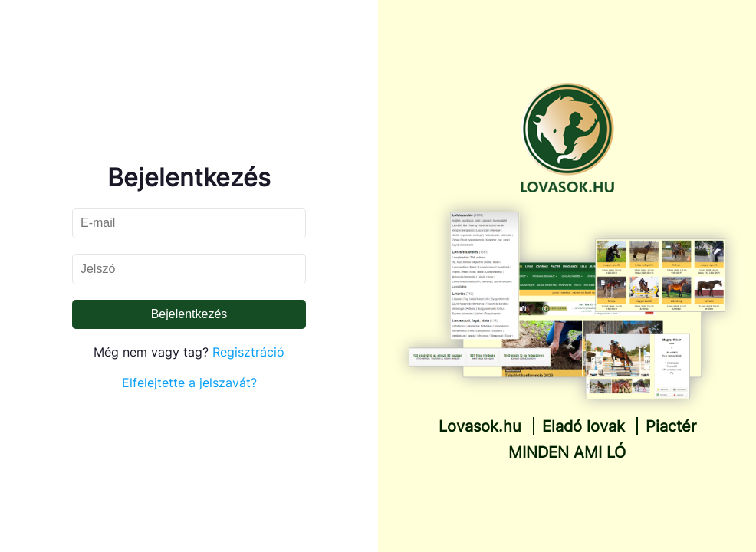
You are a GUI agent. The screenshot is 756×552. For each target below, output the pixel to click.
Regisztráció (248, 352)
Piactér (671, 426)
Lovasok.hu (480, 426)
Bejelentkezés (189, 314)
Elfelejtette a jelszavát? (189, 383)
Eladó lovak (583, 426)
